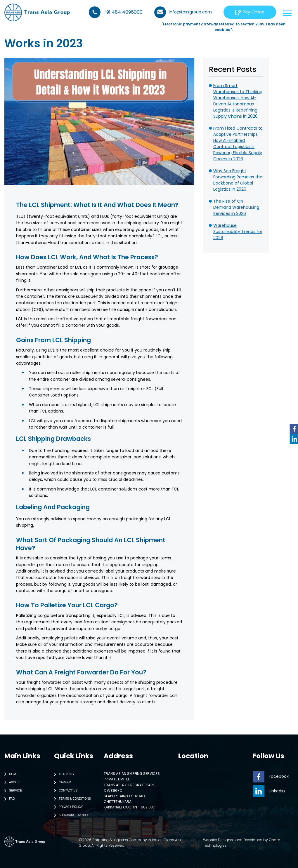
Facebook (271, 776)
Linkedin (269, 791)
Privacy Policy (67, 807)
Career (61, 782)
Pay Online (250, 12)
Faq (8, 799)
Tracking (63, 774)
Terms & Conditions (71, 799)
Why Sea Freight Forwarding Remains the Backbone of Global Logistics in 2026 (238, 180)
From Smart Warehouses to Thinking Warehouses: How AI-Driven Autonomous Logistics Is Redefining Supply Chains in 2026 (238, 101)
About (10, 782)
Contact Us (64, 791)
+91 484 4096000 (116, 12)
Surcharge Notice (70, 815)
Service (12, 791)
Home (10, 774)
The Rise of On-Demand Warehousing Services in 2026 (236, 207)
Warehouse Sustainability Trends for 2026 (238, 232)
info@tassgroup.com (183, 12)
